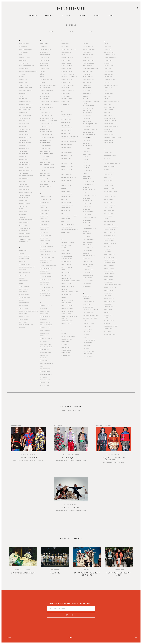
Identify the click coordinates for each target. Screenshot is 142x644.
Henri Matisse (66, 324)
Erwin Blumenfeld (46, 363)
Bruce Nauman (24, 316)
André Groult (24, 151)
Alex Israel (23, 93)
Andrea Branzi (24, 162)
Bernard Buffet (24, 264)
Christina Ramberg (46, 118)
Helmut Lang (66, 275)
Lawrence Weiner (110, 55)
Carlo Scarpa (45, 60)
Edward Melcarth (46, 325)
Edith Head (44, 319)
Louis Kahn (107, 104)
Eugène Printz (45, 372)
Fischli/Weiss (66, 60)
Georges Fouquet (67, 155)
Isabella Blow (66, 350)
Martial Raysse (109, 224)
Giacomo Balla (66, 172)
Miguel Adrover (109, 298)
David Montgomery (47, 246)
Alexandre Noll (24, 113)
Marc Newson (108, 183)
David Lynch (44, 243)
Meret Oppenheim (110, 263)
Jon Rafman (86, 223)
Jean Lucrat (87, 127)
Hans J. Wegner (66, 253)
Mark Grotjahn (109, 210)
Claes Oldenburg (46, 132)
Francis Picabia (67, 71)
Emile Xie (43, 358)
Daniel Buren (45, 216)
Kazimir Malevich (88, 324)
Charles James (45, 93)
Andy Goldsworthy (25, 170)
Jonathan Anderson (89, 228)
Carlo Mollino (45, 58)
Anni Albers (23, 184)
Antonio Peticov (24, 203)
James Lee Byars (88, 77)
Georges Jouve (66, 158)
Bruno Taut (23, 322)
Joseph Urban (87, 250)
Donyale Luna (45, 290)
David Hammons (45, 235)
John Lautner (87, 206)
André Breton (24, 140)
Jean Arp (85, 99)
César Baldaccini (46, 80)
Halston (64, 248)
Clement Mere (45, 151)
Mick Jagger (108, 293)
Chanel (43, 82)
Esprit (42, 366)
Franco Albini (66, 82)
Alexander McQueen (26, 104)
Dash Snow (44, 224)
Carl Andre (44, 52)
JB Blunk (86, 96)
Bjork (21, 283)
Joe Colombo (87, 179)
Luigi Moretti (108, 140)
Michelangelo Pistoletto (112, 285)
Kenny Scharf (87, 343)
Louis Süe (107, 113)
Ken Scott (86, 337)
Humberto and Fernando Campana (70, 317)
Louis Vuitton (108, 115)
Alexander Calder (25, 102)
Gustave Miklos (67, 227)
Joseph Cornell (88, 248)
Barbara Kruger (24, 256)
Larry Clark (108, 47)
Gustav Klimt (66, 221)
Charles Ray (44, 99)
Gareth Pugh (66, 122)
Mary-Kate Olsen (109, 232)
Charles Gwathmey (47, 91)
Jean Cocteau (87, 113)
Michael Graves (109, 268)
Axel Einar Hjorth (25, 239)
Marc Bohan (108, 175)
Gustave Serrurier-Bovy (69, 230)
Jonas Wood (87, 226)
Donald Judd (44, 285)
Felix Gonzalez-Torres (69, 49)
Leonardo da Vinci (110, 80)
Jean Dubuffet (87, 118)
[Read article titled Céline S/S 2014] (28, 442)
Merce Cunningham (110, 260)
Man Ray (107, 169)
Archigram (23, 214)
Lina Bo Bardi (108, 93)
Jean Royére (87, 143)
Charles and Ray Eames (48, 85)
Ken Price (86, 335)
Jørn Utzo (86, 231)
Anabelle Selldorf (25, 137)
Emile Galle (44, 355)
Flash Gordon (66, 63)
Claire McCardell (46, 135)
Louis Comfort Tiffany (111, 102)
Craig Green (44, 179)
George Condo (66, 133)
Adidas (21, 55)
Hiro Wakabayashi (67, 306)
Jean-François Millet (90, 124)
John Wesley (87, 220)
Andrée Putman (24, 168)
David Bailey (44, 230)
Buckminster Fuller (26, 325)
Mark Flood (108, 208)
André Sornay (24, 159)
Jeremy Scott (87, 154)
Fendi (63, 55)
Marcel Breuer (109, 186)
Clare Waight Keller (47, 137)
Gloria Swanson (67, 202)
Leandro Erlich (109, 66)
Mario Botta (108, 202)
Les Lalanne (108, 88)
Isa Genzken (65, 345)
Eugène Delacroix (46, 374)
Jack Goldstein (88, 47)
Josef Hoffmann (88, 239)
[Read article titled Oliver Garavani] (71, 492)
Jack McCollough (89, 49)
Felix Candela (66, 47)
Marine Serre (108, 199)
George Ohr (65, 150)
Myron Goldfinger (110, 334)
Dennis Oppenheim (46, 260)
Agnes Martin (24, 69)
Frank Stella (66, 96)
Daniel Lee (44, 219)
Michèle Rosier (109, 290)
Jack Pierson (87, 52)
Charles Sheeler (46, 104)
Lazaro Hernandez (110, 58)
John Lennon (87, 209)
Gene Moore (65, 125)
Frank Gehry (66, 88)
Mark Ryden (108, 216)
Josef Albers (87, 234)
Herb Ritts (65, 289)
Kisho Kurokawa (88, 351)
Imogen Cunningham (68, 336)
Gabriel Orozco (67, 114)
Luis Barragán (109, 143)
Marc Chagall (108, 177)
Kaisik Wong (87, 296)
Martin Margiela (109, 230)
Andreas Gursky (24, 165)
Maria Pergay (108, 194)
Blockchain (120, 465)
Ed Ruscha (44, 308)
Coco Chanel (44, 159)
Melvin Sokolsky (109, 254)
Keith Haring (87, 326)
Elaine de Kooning (46, 339)
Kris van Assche (88, 357)
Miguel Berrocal (109, 301)
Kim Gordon (87, 346)
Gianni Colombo (67, 180)
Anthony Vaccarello (26, 192)
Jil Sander (86, 157)
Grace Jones (65, 208)
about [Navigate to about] (110, 16)
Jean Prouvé (87, 140)
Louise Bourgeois (110, 118)
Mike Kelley (108, 304)
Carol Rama (44, 66)
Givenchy (64, 199)
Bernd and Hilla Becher (27, 267)
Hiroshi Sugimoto (67, 311)
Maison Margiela (109, 161)
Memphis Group (109, 257)
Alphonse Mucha (25, 129)
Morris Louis (108, 329)
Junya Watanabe (88, 281)
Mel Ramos (107, 252)
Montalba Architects (111, 326)
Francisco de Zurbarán (69, 77)
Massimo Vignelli (110, 235)
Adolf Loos (23, 60)
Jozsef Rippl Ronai (89, 256)
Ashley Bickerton (25, 228)
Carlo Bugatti (45, 55)
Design (32, 463)
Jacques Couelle (88, 63)
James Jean (86, 74)
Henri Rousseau (67, 284)
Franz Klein (65, 102)
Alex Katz (22, 96)
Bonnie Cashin (24, 294)
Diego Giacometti (46, 268)
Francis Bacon (66, 69)
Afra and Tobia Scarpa (26, 66)
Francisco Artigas (68, 74)
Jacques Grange (88, 66)
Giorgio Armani (66, 191)
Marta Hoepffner (110, 221)
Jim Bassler (86, 160)
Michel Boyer (108, 276)
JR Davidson (86, 259)
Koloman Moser (88, 354)
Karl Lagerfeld (88, 312)
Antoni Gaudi (23, 198)
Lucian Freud (108, 124)
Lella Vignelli (108, 74)
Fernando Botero (67, 58)
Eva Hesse (43, 377)
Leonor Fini (108, 82)
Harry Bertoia (66, 264)
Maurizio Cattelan (110, 243)
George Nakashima (68, 144)
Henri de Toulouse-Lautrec (71, 281)
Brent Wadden (24, 303)
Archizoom (23, 217)
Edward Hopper (45, 322)
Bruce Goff (23, 314)
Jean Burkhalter (88, 106)
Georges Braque (67, 153)
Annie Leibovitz (24, 187)
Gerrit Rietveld (67, 169)
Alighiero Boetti (25, 124)
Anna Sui (22, 181)
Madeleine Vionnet (110, 155)
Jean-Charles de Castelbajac (88, 109)
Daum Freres (44, 227)
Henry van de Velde (68, 286)
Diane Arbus (44, 263)
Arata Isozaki (23, 212)
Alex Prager (23, 99)
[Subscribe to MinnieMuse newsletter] (71, 618)
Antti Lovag (23, 206)
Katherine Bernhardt (90, 318)
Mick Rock (107, 296)
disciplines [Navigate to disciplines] (67, 16)
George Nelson (66, 147)
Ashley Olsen (23, 231)
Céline (42, 77)
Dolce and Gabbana (47, 276)
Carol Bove (44, 63)
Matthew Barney (109, 238)
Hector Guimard (67, 270)
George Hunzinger (68, 139)
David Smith (44, 249)
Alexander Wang (24, 110)
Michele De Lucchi (110, 287)
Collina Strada (45, 162)
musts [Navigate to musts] (96, 16)
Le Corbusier (108, 60)
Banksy (21, 253)
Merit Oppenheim (109, 265)
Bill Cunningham (25, 272)
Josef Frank (87, 237)
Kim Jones (86, 348)
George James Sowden (69, 142)
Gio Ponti (64, 188)
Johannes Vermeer (89, 182)
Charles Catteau (46, 88)
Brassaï (22, 300)
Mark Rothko (108, 213)
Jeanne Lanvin (87, 146)
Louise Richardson (110, 121)
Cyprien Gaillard (46, 187)
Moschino (107, 332)
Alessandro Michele (26, 91)
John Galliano (87, 201)
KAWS (84, 321)
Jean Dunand (87, 121)
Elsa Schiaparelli (46, 347)
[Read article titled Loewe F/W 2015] (71, 442)
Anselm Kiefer (24, 190)
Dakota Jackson (46, 199)
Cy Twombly (44, 184)
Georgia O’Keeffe (67, 164)
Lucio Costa (108, 132)
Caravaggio (44, 47)
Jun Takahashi (87, 278)
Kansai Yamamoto (88, 301)
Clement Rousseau (46, 154)
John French (87, 198)
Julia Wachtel (87, 267)
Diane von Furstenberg (48, 265)
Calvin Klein (44, 44)
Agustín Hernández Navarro (28, 71)
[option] (23, 566)
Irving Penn (65, 342)
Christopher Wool (46, 126)
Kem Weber (86, 332)
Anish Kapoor (23, 179)
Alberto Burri (24, 85)
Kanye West (86, 304)
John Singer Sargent (89, 217)
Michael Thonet (109, 274)
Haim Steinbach (67, 245)
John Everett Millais (89, 195)
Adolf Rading (23, 63)
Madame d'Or (108, 153)
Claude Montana (46, 146)
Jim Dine (85, 162)
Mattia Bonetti (109, 241)
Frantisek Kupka (67, 99)
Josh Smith (86, 253)
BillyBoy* (22, 278)
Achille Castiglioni (25, 49)
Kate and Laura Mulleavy (91, 315)
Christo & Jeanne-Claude (48, 121)
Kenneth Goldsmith (89, 340)
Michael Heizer (109, 271)
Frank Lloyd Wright (68, 91)
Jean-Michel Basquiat (90, 129)
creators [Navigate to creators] (49, 16)
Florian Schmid (67, 66)
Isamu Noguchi (66, 353)
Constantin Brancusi (47, 168)
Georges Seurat (67, 161)
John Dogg (86, 193)
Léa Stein (107, 63)
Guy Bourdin (66, 232)
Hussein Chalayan (67, 321)
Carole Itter (44, 69)
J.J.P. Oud (85, 44)
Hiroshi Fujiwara (67, 308)
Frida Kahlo (65, 104)
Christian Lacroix (46, 115)
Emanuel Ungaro (46, 352)
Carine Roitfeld (45, 49)
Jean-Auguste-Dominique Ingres (91, 102)
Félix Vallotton (67, 52)
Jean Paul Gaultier (89, 135)
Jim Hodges (86, 165)
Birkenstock (23, 281)
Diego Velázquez (46, 274)
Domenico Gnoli (45, 279)
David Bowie (44, 232)
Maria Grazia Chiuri (110, 191)
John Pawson (87, 215)
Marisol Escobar (109, 205)
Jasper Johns (87, 93)
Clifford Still (45, 157)
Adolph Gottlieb (25, 58)
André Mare (23, 157)
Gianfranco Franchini (69, 177)
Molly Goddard (109, 320)
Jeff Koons (86, 149)
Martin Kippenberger (111, 227)
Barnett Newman (25, 259)
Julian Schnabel (88, 270)
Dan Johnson (44, 210)
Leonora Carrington (111, 85)
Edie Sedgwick (45, 317)
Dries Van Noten (46, 293)
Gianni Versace (66, 183)
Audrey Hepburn (24, 234)
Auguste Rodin (24, 236)
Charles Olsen (45, 96)
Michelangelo (109, 282)
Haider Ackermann (68, 242)
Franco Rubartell (67, 85)
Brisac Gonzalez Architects (28, 311)
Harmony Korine (67, 259)
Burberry (22, 328)
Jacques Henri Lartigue (90, 69)
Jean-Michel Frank (89, 132)
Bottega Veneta (24, 297)
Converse (43, 170)
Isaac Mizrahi (66, 347)
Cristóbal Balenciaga (47, 181)
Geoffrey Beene (67, 128)
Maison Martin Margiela (112, 164)
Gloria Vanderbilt (67, 205)
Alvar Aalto (23, 132)
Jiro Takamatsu (88, 171)
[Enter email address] (71, 612)
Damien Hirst (44, 202)
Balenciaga (23, 250)
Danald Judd (44, 213)
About (8, 638)
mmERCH (107, 318)
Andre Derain (23, 146)
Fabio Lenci (65, 44)
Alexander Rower (25, 107)
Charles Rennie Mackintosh (49, 102)
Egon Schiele (45, 333)
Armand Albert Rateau (27, 220)
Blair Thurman (24, 286)
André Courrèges (25, 143)
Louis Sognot (108, 110)
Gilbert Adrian (66, 186)
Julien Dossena (88, 275)
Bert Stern (23, 270)
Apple (21, 209)
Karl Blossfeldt (88, 307)
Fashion (40, 463)
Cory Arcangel (45, 173)
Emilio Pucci (44, 361)
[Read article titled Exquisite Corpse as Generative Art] (114, 442)
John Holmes (87, 204)
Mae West (107, 158)
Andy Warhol (23, 173)
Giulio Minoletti (67, 194)
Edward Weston (45, 328)
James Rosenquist (89, 80)
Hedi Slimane (66, 273)
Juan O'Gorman (87, 261)
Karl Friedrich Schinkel (91, 310)
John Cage (86, 187)
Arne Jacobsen (24, 223)
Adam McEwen (24, 52)
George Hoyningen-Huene (70, 136)
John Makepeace (88, 212)
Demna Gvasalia (45, 254)
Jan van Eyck (87, 85)
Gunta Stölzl (66, 219)
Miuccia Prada (109, 315)
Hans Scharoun (67, 256)
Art (15, 463)
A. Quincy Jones (24, 44)
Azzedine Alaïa (24, 242)
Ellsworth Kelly (46, 344)
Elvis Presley (45, 350)
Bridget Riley (23, 308)
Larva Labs (107, 49)
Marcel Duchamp (110, 188)
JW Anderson (87, 286)
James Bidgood (88, 71)
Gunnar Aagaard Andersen (70, 216)
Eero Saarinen (45, 330)
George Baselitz (67, 131)
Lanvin (106, 44)
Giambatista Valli (67, 175)
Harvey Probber (67, 267)
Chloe (42, 110)
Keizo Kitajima (87, 329)
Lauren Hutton (109, 52)
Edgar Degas (44, 314)
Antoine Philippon (25, 195)
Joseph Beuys (87, 245)
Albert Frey (23, 82)
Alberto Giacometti (26, 88)
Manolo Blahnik (109, 172)
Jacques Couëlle (88, 60)
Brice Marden (24, 305)
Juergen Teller (88, 264)
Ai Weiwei (22, 74)
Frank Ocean (66, 93)
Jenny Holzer (87, 151)
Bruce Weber (23, 319)
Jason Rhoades (87, 91)
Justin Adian (87, 283)
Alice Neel (22, 121)
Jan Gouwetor (87, 82)
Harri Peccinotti (67, 262)
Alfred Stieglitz (24, 118)
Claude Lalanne (45, 140)
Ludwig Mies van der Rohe (112, 137)
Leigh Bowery (108, 71)
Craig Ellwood (45, 176)
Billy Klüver (23, 275)
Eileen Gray (44, 336)
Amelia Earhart (24, 135)
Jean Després (87, 116)
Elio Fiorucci (45, 341)
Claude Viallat (45, 148)
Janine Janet (87, 88)
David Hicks (44, 238)
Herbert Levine (66, 295)
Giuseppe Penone (67, 197)
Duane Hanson (45, 296)
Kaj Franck (86, 299)
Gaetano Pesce (66, 120)
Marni (106, 219)
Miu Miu (106, 312)
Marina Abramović (110, 197)
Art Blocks (23, 225)
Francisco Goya (67, 80)
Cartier (43, 71)
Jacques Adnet (87, 58)
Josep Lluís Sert (88, 242)
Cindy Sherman (45, 129)
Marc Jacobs (108, 180)
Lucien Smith (108, 129)
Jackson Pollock (88, 55)
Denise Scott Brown (47, 257)
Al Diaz (21, 77)
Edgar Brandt (45, 311)
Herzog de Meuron (68, 300)
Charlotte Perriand (47, 107)
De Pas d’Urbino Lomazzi (48, 252)
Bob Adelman (23, 289)
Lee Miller (107, 69)
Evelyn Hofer (45, 383)
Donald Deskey (45, 282)
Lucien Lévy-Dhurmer (111, 126)
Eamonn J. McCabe (46, 306)
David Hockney (45, 241)
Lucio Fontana (109, 135)
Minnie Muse (108, 309)
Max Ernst (107, 246)
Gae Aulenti (65, 117)
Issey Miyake (66, 356)
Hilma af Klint (66, 303)
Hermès (64, 297)
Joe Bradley (87, 176)
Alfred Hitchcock (25, 115)
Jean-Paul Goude (88, 138)
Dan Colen (44, 205)
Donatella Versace (46, 287)
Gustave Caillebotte (68, 224)
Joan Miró (86, 173)
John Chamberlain (89, 190)
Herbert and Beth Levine (70, 292)
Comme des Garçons (47, 165)
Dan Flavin (44, 208)
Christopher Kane (46, 124)
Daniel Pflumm (45, 221)
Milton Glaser (109, 307)
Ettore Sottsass (46, 369)
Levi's (106, 91)
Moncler (107, 323)
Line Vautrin (108, 96)
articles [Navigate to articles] (33, 16)
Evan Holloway (45, 380)
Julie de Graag (87, 272)
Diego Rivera (44, 271)
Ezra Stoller (44, 385)
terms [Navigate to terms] (83, 16)
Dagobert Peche (46, 197)
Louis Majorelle (109, 107)
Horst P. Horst (66, 314)
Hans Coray (65, 251)
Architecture (23, 463)
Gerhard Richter (67, 166)
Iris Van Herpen (66, 339)
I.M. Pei (64, 334)
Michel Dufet (108, 279)
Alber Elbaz (23, 80)
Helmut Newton (67, 278)
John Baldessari (88, 184)
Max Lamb (107, 249)
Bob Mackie (23, 292)
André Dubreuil (24, 148)
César (42, 74)
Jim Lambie (86, 168)
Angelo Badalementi (26, 176)
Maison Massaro (109, 166)
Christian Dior (45, 113)
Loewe (106, 99)
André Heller (23, 154)
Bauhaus (22, 261)
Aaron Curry (23, 47)
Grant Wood (65, 210)
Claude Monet (45, 143)
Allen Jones (23, 126)
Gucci (63, 213)
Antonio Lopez (24, 201)
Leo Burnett (108, 77)
